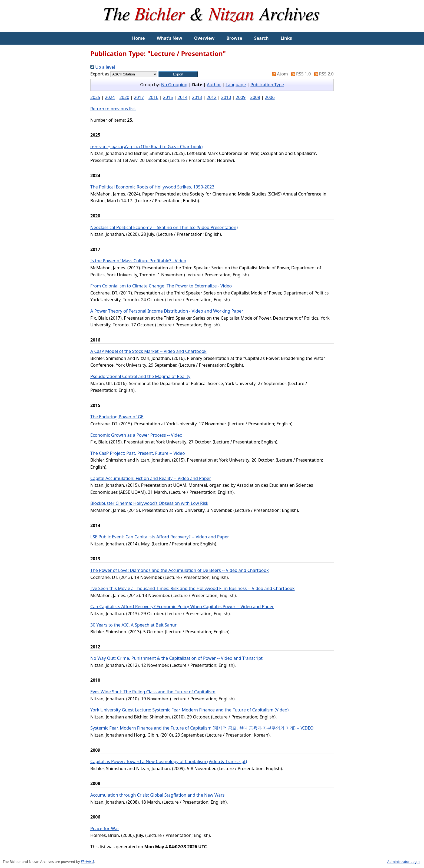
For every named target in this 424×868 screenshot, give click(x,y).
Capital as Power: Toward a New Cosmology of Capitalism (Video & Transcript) (169, 761)
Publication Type (267, 85)
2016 (153, 97)
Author (214, 85)
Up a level (103, 67)
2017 (139, 97)
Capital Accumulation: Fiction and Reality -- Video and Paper (151, 478)
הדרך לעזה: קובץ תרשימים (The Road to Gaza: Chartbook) (146, 147)
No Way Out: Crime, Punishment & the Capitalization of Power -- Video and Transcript (176, 658)
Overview (204, 38)
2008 (255, 97)
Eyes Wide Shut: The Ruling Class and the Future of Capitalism (153, 692)
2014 (183, 97)
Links (286, 38)
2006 (270, 97)
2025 (95, 97)
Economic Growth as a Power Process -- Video (136, 435)
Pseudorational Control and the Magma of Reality (140, 376)
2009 (241, 97)
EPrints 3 (88, 862)
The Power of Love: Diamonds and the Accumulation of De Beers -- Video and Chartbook (180, 570)
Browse (234, 38)
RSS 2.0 (323, 74)
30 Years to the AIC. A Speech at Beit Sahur (133, 625)
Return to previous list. (113, 109)
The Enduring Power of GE (117, 417)
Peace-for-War (105, 829)
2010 (226, 97)
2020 (125, 97)
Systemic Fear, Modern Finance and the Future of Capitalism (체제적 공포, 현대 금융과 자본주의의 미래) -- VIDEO (202, 728)
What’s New (170, 38)
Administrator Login (403, 862)
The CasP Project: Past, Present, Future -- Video (138, 453)
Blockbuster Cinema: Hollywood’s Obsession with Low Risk (149, 503)
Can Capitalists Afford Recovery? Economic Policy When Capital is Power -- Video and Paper (182, 607)
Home (138, 38)
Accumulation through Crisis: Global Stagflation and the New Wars (158, 795)
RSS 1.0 (300, 74)
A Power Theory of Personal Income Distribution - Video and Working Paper (167, 311)
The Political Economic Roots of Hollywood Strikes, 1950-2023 (152, 187)
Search (261, 38)
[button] (178, 74)
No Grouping (174, 85)
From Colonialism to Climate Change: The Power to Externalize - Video (161, 286)
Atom (279, 74)
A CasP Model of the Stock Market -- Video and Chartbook (148, 351)
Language (236, 85)
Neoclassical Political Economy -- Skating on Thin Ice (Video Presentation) (164, 227)
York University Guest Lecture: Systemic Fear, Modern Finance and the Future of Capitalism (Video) (189, 710)
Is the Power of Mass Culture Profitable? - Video (138, 261)
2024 (110, 97)
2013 (197, 97)
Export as (100, 74)
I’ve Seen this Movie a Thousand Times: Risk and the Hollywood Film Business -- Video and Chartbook (193, 588)
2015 (168, 97)
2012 (212, 97)
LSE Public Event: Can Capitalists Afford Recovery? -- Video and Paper (160, 537)
